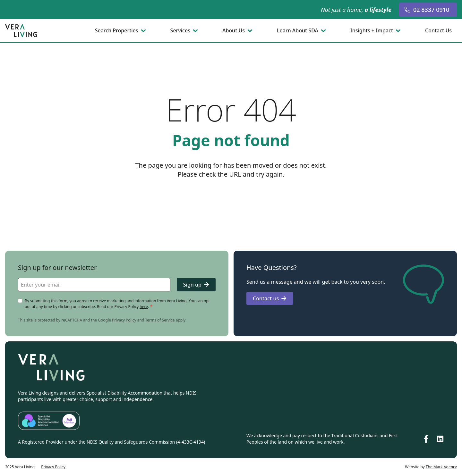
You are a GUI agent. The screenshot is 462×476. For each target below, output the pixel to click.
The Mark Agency (441, 467)
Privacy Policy (125, 320)
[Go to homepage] (22, 31)
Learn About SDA (298, 31)
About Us (234, 31)
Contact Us (438, 31)
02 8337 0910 (427, 10)
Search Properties (117, 31)
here (144, 307)
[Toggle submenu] (144, 31)
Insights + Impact (372, 31)
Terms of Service (160, 320)
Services (180, 31)
